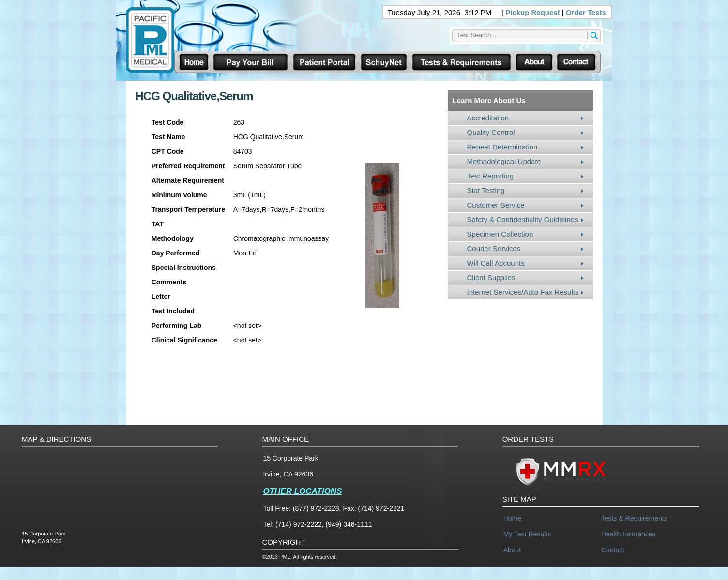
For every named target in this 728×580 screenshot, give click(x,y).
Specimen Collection (500, 234)
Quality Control (491, 132)
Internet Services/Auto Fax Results (523, 292)
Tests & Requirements (634, 518)
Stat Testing (486, 190)
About (512, 550)
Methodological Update (504, 161)
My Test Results (527, 534)
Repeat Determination (502, 147)
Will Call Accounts (496, 263)
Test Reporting (491, 176)
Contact (613, 550)
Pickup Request (533, 12)
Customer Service (496, 205)
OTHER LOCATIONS (302, 491)
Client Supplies (491, 277)
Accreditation (488, 118)
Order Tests (586, 12)
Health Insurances (629, 534)
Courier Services (494, 248)
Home (512, 518)
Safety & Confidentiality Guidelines (523, 219)
